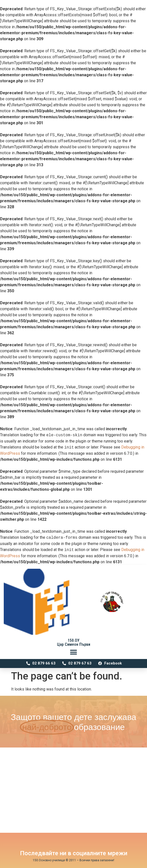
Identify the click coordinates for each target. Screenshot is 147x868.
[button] (74, 652)
